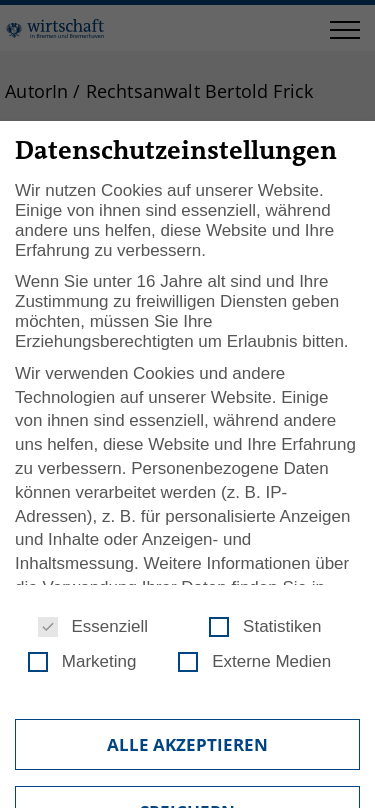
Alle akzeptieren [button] (187, 744)
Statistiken (265, 627)
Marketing (82, 662)
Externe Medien (254, 662)
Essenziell (93, 627)
